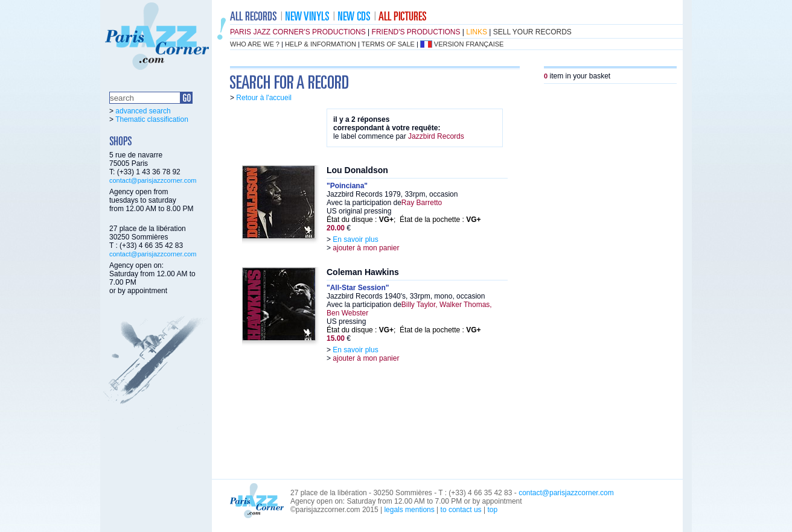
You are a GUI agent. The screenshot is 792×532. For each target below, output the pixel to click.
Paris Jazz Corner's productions (298, 32)
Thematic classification (152, 119)
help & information (321, 44)
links (477, 32)
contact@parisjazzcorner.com (153, 180)
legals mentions (409, 510)
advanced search (143, 111)
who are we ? (255, 44)
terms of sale (388, 44)
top (492, 510)
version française (469, 44)
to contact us (461, 510)
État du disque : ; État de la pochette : (404, 220)
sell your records (532, 32)
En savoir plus (355, 239)
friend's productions (416, 32)
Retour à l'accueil (264, 98)
